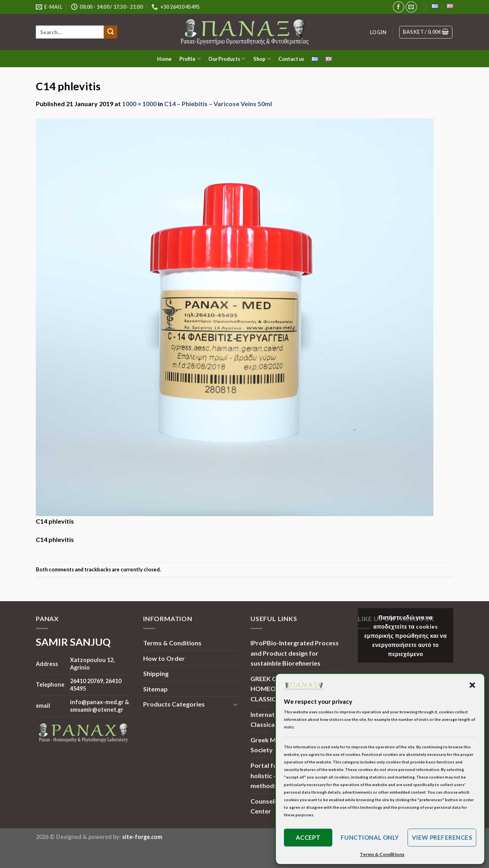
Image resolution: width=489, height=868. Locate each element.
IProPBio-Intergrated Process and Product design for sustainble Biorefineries (295, 653)
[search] (70, 32)
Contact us (291, 59)
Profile (190, 59)
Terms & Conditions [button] (382, 854)
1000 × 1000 (139, 104)
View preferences (442, 837)
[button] (472, 685)
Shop (262, 59)
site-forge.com (142, 837)
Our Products (227, 59)
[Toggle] (235, 704)
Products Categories (174, 704)
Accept (308, 837)
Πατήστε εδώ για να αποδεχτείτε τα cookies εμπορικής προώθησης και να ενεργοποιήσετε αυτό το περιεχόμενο (406, 636)
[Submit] (111, 32)
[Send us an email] (411, 7)
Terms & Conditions (172, 643)
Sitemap (155, 689)
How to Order (164, 658)
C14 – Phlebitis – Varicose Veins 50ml (218, 104)
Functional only (370, 837)
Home (164, 59)
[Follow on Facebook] (399, 7)
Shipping (156, 673)
